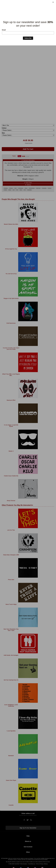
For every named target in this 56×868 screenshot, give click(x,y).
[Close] (53, 2)
